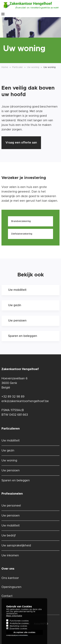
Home (5, 67)
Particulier (17, 67)
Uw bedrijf (9, 536)
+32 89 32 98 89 (13, 397)
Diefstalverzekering (22, 234)
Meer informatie (14, 618)
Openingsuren (11, 587)
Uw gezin (15, 305)
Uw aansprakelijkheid (16, 546)
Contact (7, 596)
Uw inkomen (10, 556)
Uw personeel (11, 506)
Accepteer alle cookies (24, 635)
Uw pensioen (17, 321)
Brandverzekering (21, 221)
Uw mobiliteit (17, 290)
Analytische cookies (19, 626)
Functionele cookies (19, 623)
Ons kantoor (10, 578)
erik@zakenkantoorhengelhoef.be (25, 401)
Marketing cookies (18, 628)
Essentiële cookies (18, 631)
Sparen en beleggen (23, 336)
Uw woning (9, 461)
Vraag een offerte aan (21, 143)
